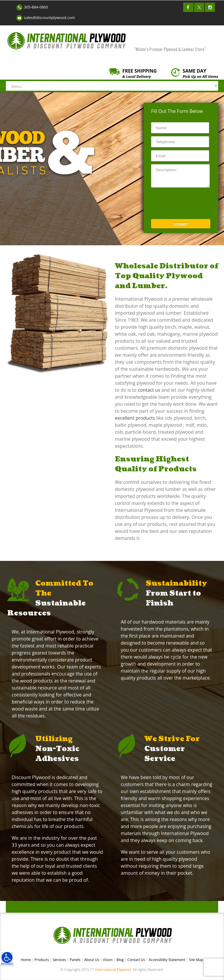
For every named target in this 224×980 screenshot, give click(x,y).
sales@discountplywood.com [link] (49, 17)
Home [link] (26, 960)
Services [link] (60, 960)
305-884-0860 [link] (36, 7)
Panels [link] (76, 960)
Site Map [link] (196, 960)
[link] (7, 958)
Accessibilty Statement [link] (167, 960)
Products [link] (42, 960)
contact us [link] (149, 390)
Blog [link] (120, 960)
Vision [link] (108, 960)
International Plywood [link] (113, 970)
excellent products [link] (135, 418)
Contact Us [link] (137, 960)
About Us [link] (92, 960)
